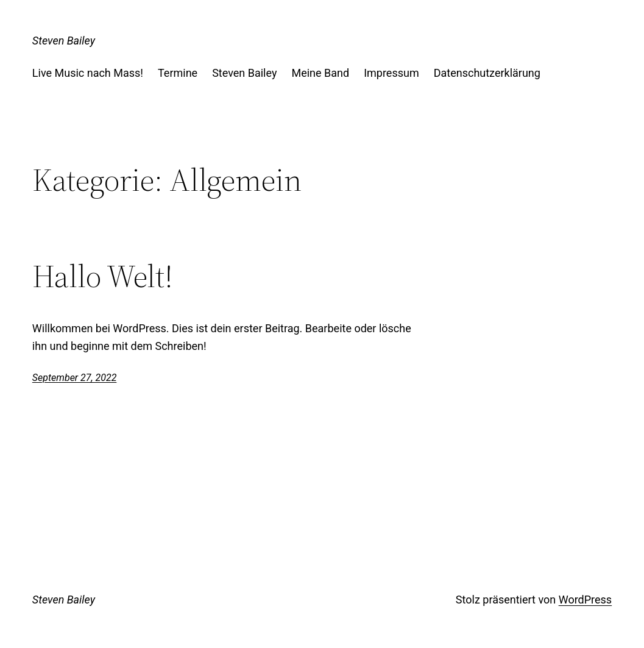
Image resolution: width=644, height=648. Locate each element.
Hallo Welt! (103, 276)
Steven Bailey (64, 41)
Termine (178, 73)
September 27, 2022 (75, 378)
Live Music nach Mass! (88, 73)
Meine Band (320, 73)
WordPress (585, 600)
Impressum (391, 73)
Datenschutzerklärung (487, 73)
